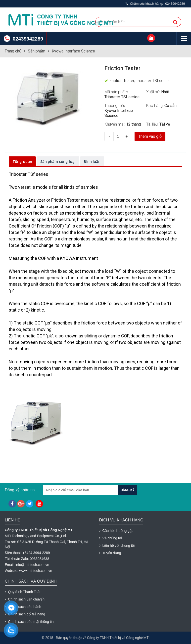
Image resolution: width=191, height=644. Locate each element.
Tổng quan (22, 161)
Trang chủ (13, 51)
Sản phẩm (37, 51)
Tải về (165, 124)
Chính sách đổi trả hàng (25, 614)
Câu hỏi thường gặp (116, 531)
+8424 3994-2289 (36, 553)
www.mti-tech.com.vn (36, 571)
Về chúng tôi (111, 538)
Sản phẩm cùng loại (58, 161)
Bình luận (92, 161)
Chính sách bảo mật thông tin (29, 622)
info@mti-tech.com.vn (32, 565)
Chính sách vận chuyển (25, 599)
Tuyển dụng (110, 553)
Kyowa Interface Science (73, 51)
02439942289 (175, 4)
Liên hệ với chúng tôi (117, 546)
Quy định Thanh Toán (23, 592)
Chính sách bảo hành (23, 607)
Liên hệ (12, 520)
